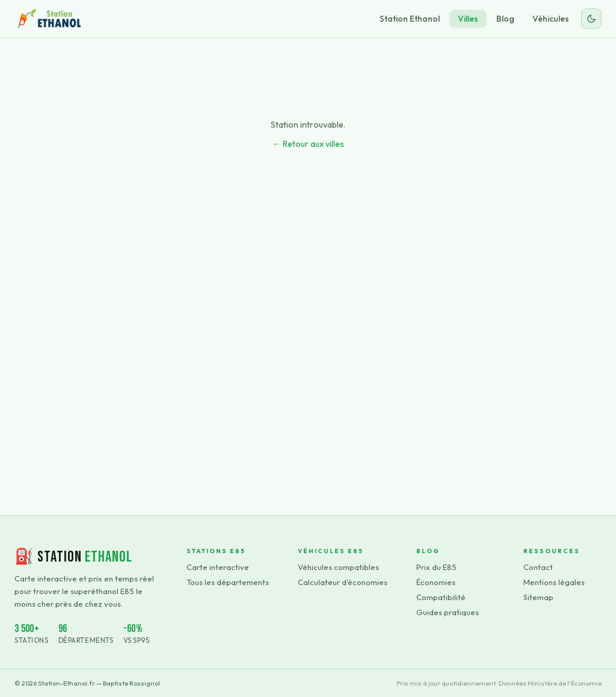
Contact (538, 567)
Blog (505, 19)
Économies (436, 582)
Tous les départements (228, 582)
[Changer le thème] (591, 19)
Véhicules (551, 19)
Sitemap (538, 597)
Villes (468, 19)
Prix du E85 (436, 567)
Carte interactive (218, 567)
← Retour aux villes (308, 144)
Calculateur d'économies (343, 582)
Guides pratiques (448, 612)
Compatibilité (441, 597)
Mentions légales (554, 582)
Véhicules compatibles (338, 567)
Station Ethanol (410, 19)
